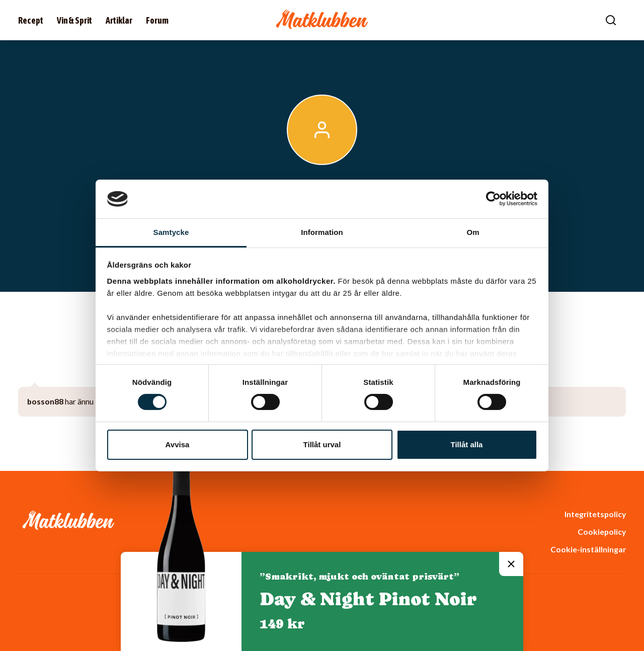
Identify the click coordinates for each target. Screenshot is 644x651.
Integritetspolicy (595, 514)
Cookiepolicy (602, 532)
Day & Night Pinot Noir (368, 599)
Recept (31, 20)
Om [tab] (473, 232)
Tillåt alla (467, 444)
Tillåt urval (322, 444)
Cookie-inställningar (588, 549)
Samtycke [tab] (171, 232)
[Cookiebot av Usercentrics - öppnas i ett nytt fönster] (493, 199)
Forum (157, 20)
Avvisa (178, 444)
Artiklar (119, 20)
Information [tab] (322, 232)
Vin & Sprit (74, 20)
